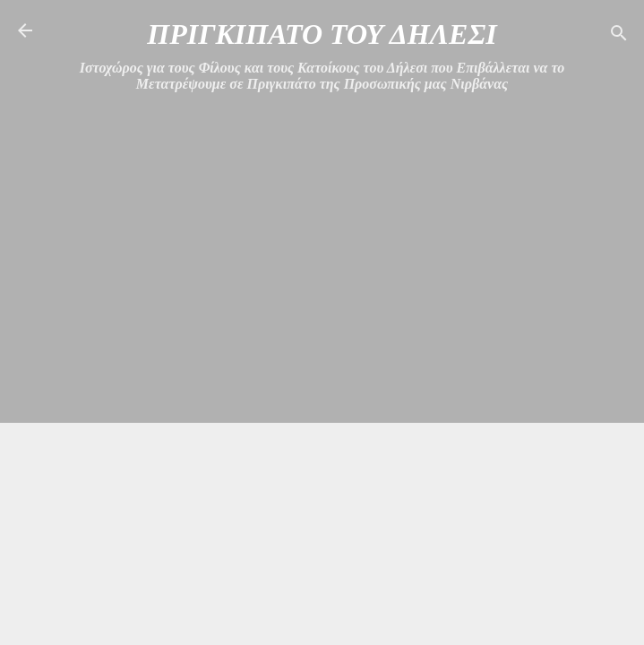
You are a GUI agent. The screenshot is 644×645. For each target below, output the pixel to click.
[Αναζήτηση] (619, 36)
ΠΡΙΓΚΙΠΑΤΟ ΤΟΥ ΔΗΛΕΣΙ (322, 34)
